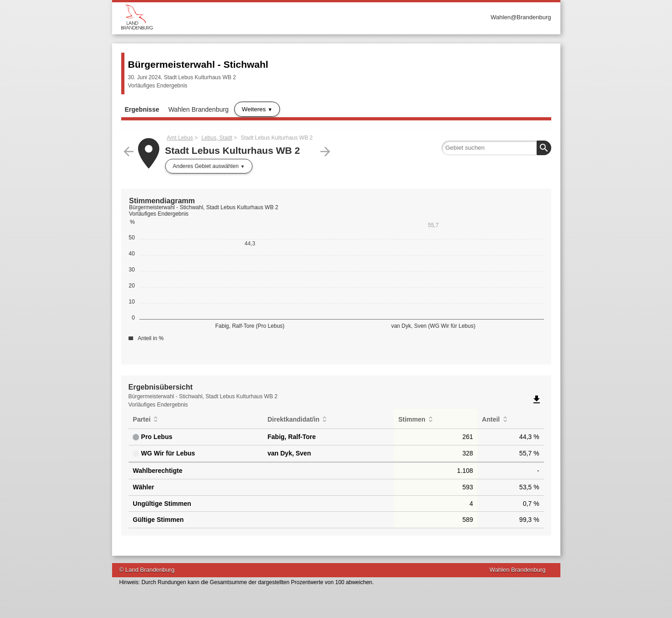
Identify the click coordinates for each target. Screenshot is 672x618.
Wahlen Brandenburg (199, 109)
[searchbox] (496, 148)
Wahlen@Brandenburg (521, 17)
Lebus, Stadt (217, 138)
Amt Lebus (180, 138)
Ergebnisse (142, 109)
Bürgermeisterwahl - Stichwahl (198, 64)
